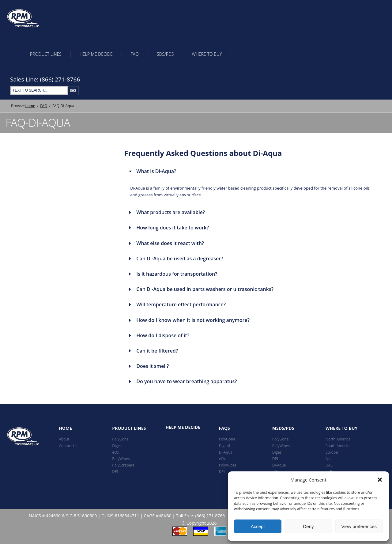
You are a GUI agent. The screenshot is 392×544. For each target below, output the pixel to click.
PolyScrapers (123, 465)
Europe (332, 452)
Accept (258, 526)
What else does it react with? (170, 243)
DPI (115, 472)
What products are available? (171, 212)
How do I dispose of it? (163, 335)
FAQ (135, 54)
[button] (380, 480)
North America (338, 439)
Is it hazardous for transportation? (177, 274)
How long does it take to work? (173, 228)
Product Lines (46, 54)
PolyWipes (121, 459)
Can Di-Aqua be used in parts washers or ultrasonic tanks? (205, 289)
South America (338, 446)
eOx (115, 452)
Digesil (118, 446)
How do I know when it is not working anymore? (193, 320)
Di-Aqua (226, 452)
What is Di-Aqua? (156, 171)
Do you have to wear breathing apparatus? (187, 381)
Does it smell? (153, 366)
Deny (308, 526)
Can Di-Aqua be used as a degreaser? (180, 259)
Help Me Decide (96, 54)
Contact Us (68, 446)
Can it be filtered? (157, 351)
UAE (329, 465)
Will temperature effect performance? (181, 304)
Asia (329, 459)
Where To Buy (207, 54)
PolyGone (120, 439)
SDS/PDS (165, 54)
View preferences (359, 526)
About (64, 439)
